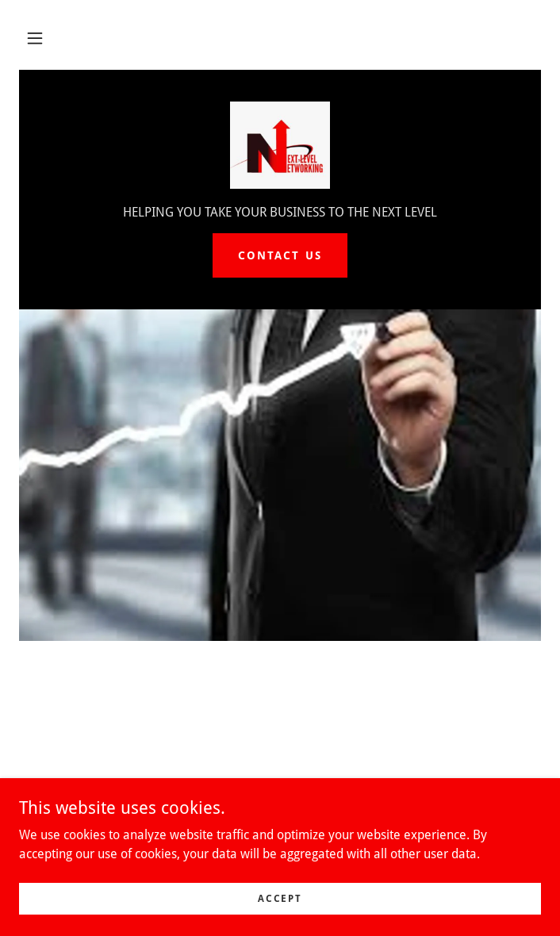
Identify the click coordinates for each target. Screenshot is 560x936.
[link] (280, 145)
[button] (35, 38)
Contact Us (280, 255)
